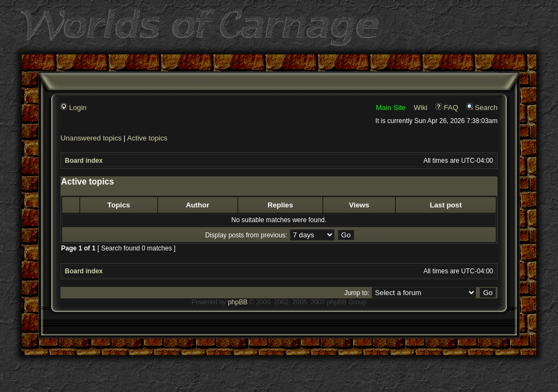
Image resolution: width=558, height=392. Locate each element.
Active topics (147, 138)
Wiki (420, 108)
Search (482, 108)
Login (74, 108)
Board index (84, 161)
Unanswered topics (91, 138)
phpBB (238, 302)
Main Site (391, 108)
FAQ (447, 108)
